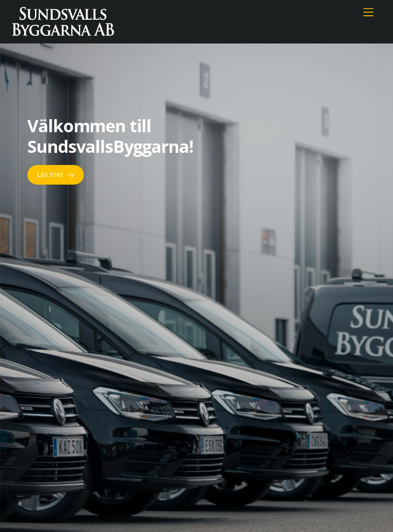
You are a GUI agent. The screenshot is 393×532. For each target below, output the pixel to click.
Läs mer (56, 175)
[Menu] (368, 12)
